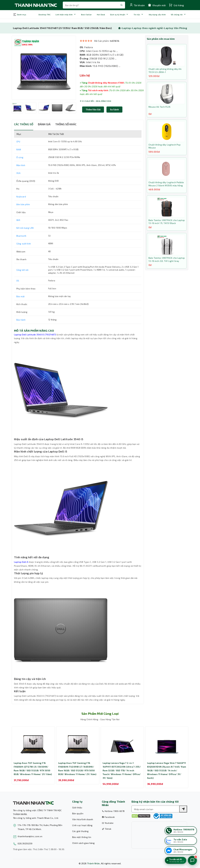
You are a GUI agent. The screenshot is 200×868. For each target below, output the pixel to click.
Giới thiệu (77, 807)
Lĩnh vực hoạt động (82, 825)
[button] (114, 116)
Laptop (127, 28)
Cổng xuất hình (24, 250)
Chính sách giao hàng (83, 843)
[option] (44, 75)
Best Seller (86, 14)
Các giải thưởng (80, 831)
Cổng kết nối (22, 277)
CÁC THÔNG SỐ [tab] (24, 131)
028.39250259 (25, 843)
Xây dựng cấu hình (157, 14)
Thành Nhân (93, 863)
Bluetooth (21, 243)
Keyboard (21, 203)
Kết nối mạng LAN (25, 235)
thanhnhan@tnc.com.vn (30, 836)
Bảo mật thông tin (82, 837)
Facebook (108, 817)
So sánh (114, 116)
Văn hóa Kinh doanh (83, 819)
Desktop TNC (45, 14)
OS (18, 288)
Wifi (18, 227)
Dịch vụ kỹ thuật (118, 14)
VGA (18, 180)
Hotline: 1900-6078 (113, 811)
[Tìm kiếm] (183, 809)
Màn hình (21, 172)
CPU (18, 148)
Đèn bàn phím (23, 211)
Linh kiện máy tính (64, 14)
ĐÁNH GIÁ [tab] (44, 131)
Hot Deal (101, 14)
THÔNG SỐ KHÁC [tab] (66, 131)
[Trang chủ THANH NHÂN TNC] (36, 5)
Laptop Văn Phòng (176, 28)
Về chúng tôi (177, 14)
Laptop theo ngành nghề (148, 28)
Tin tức (137, 14)
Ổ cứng (20, 164)
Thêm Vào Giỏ (93, 116)
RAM (19, 156)
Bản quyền (78, 813)
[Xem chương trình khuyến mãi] (158, 5)
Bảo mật (21, 303)
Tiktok (107, 829)
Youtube (108, 823)
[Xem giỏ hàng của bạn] (178, 5)
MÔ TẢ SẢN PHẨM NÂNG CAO (34, 337)
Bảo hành (21, 327)
